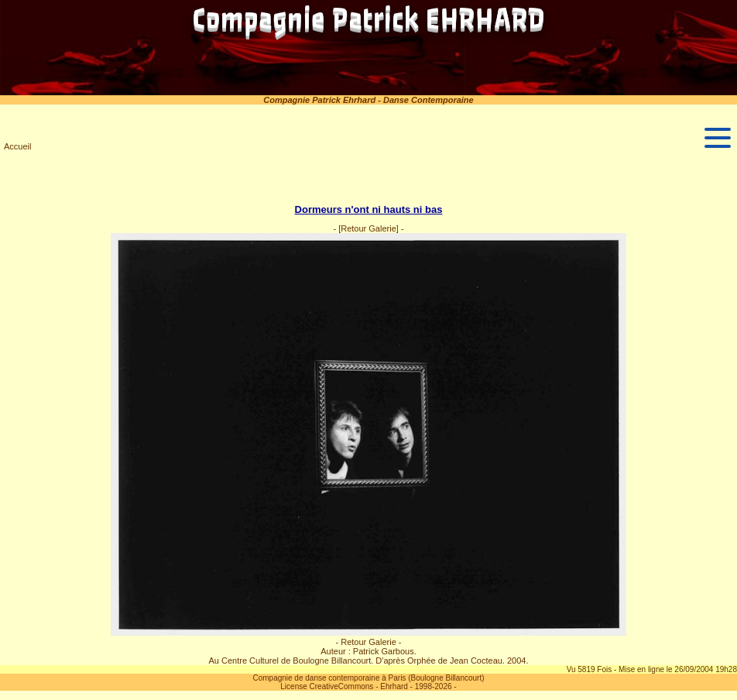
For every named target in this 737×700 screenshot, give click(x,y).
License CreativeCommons (327, 686)
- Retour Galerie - (369, 642)
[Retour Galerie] (368, 228)
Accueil (17, 146)
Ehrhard (394, 686)
